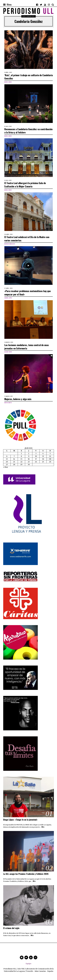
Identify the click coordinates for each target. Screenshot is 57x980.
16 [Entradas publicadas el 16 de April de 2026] (29, 459)
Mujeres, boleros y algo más (18, 399)
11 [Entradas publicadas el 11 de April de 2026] (43, 456)
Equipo (28, 964)
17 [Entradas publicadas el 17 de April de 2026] (36, 459)
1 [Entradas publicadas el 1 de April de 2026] (21, 453)
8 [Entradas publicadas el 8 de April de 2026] (21, 456)
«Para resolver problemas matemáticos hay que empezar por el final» (28, 293)
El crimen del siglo (11, 928)
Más (43, 827)
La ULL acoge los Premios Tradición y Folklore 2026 (26, 874)
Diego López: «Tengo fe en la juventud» (20, 820)
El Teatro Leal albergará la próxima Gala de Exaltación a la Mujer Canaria (25, 185)
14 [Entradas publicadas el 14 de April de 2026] (14, 459)
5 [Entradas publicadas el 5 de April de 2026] (50, 453)
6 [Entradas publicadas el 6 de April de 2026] (7, 456)
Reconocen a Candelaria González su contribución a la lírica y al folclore (28, 131)
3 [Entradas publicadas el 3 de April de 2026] (36, 453)
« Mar (6, 467)
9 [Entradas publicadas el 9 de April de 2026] (29, 456)
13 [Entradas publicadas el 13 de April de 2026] (7, 459)
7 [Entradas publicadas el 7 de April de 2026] (14, 456)
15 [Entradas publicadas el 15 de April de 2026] (21, 459)
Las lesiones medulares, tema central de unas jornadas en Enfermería (27, 347)
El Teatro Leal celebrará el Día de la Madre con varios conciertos (27, 239)
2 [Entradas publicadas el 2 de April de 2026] (29, 453)
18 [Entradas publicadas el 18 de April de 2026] (43, 459)
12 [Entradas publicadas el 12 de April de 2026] (50, 456)
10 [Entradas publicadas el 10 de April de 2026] (36, 456)
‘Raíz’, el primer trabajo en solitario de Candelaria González (29, 77)
